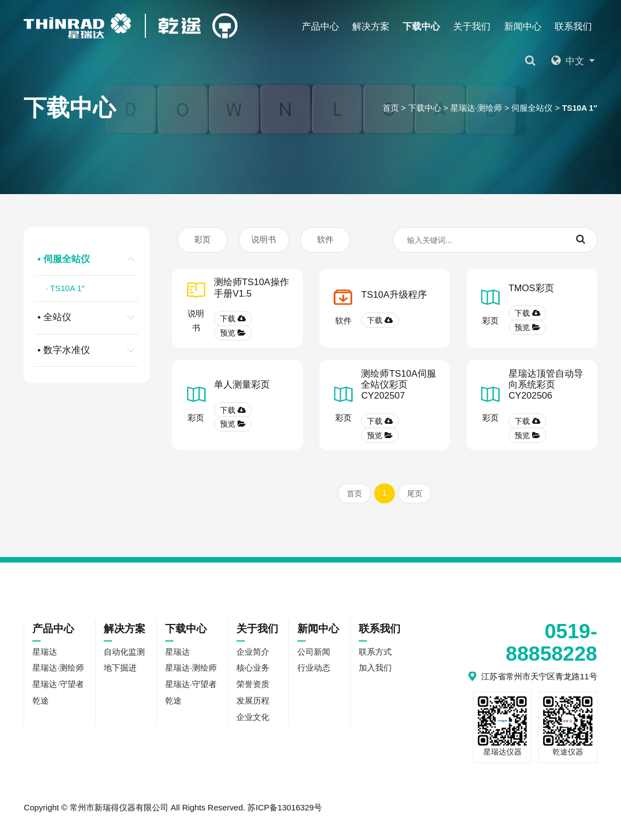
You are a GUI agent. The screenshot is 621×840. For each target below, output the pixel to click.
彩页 (202, 240)
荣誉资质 (253, 686)
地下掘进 (120, 670)
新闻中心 (523, 27)
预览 (233, 333)
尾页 (415, 495)
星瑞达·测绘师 (475, 108)
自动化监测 (124, 653)
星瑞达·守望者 (259, 150)
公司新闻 (314, 653)
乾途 (346, 150)
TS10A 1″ (579, 108)
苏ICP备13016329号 (285, 808)
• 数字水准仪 (88, 350)
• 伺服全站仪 (88, 259)
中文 (571, 61)
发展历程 (253, 703)
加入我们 (375, 670)
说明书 (264, 240)
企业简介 (253, 653)
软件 (325, 240)
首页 (389, 108)
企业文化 (253, 719)
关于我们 (472, 27)
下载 (233, 319)
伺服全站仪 (531, 108)
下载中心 (421, 27)
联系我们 (573, 27)
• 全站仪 (88, 317)
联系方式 (375, 653)
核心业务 (253, 670)
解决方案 (371, 27)
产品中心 (320, 27)
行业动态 (314, 670)
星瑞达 (60, 150)
